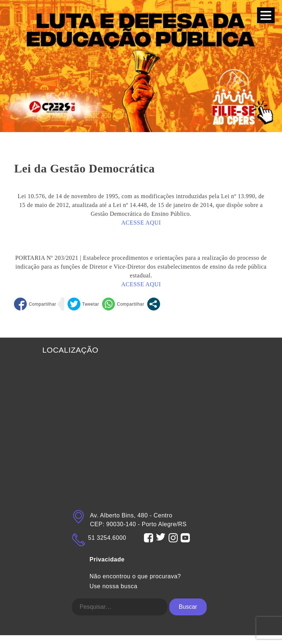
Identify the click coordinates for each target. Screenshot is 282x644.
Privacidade (107, 559)
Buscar (188, 607)
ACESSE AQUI (141, 223)
